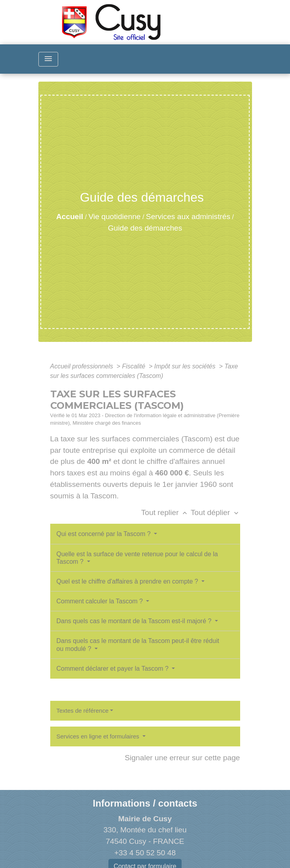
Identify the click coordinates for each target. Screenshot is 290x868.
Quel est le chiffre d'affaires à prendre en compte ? (128, 581)
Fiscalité (134, 366)
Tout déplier (215, 512)
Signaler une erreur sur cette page (182, 758)
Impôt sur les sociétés (186, 366)
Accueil (70, 217)
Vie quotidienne (115, 217)
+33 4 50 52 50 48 (145, 853)
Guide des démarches (145, 228)
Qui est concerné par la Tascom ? (105, 534)
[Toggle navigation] (48, 59)
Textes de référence (83, 711)
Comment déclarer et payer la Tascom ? (114, 669)
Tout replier (166, 512)
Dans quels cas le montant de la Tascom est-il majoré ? (135, 621)
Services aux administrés (188, 217)
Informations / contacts (145, 803)
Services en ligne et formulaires (99, 736)
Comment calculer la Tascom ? (101, 601)
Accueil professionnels (83, 366)
